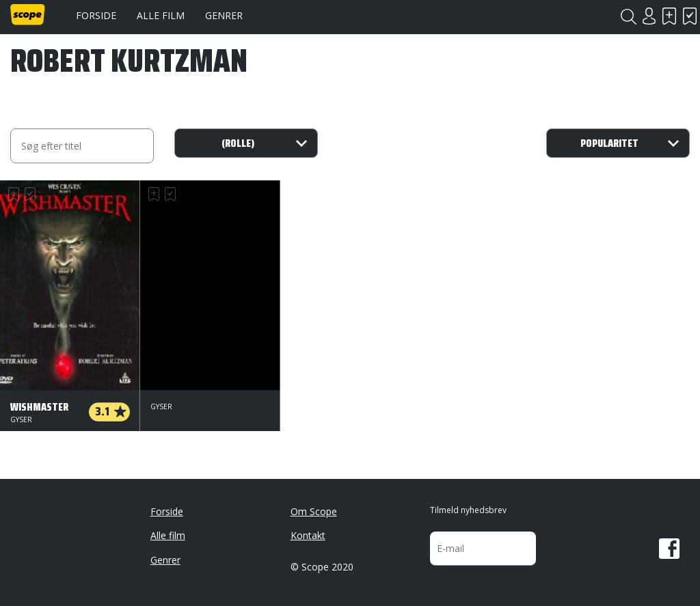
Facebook (669, 549)
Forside (96, 15)
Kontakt (308, 535)
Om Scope (314, 511)
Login (649, 16)
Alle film (161, 15)
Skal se (669, 16)
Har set (690, 16)
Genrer (224, 15)
